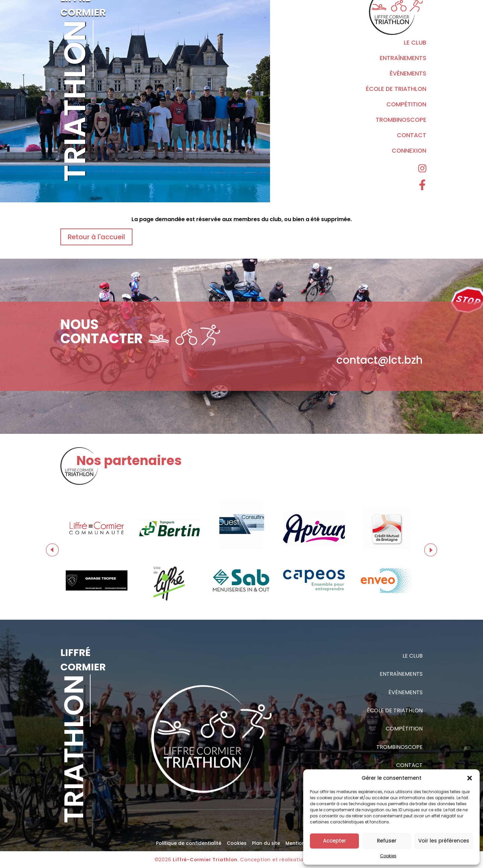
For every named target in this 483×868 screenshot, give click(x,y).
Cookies (388, 856)
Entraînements (403, 58)
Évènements (408, 73)
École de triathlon (396, 89)
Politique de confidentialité (189, 843)
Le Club (415, 43)
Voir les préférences (444, 841)
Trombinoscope (401, 120)
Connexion (409, 151)
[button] (470, 778)
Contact (412, 135)
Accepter (335, 841)
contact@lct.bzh (380, 360)
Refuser (387, 841)
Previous (52, 550)
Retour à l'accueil (96, 237)
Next (431, 550)
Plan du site (266, 843)
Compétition (406, 104)
